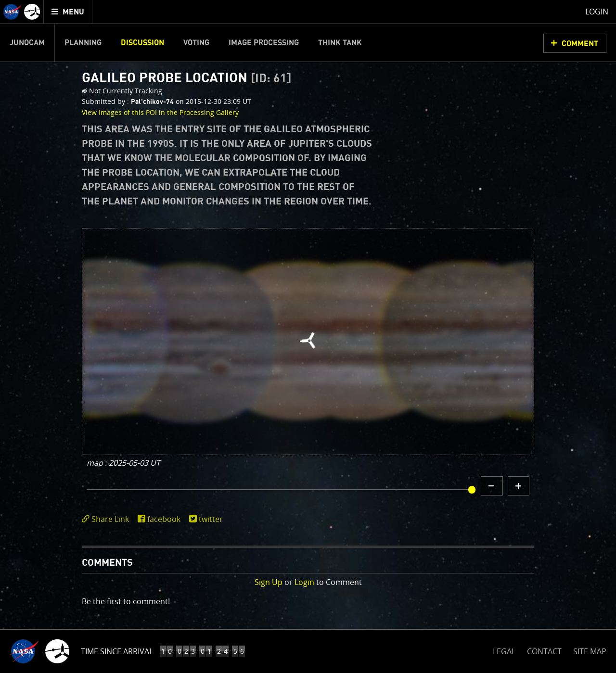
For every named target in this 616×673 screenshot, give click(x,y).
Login (304, 582)
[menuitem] (68, 12)
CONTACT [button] (544, 651)
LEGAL (504, 650)
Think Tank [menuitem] (340, 43)
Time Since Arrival (117, 651)
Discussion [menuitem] (142, 43)
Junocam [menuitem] (27, 43)
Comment (580, 44)
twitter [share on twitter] (211, 519)
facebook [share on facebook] (164, 519)
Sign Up (269, 582)
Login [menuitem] (597, 12)
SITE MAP (590, 651)
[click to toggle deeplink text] (107, 519)
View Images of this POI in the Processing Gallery (160, 112)
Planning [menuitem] (83, 43)
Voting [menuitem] (196, 43)
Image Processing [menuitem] (264, 43)
